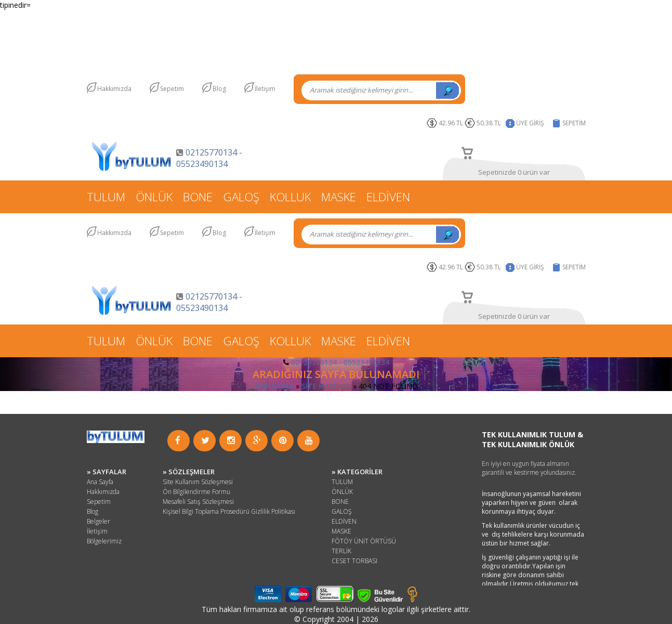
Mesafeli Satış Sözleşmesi (198, 502)
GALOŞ (241, 197)
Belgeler (98, 521)
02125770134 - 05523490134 (209, 158)
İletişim (265, 89)
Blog (219, 89)
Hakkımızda (114, 89)
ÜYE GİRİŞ (530, 123)
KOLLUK (290, 197)
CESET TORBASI (354, 561)
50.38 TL (490, 123)
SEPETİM (574, 123)
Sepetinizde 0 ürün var (514, 172)
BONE (198, 197)
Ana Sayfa (100, 482)
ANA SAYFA (274, 386)
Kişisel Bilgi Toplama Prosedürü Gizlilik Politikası (229, 511)
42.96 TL (451, 123)
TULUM (106, 197)
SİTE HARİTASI (326, 386)
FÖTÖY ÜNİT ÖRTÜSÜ (364, 541)
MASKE (339, 197)
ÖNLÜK (154, 197)
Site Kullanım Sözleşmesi (198, 482)
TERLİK (341, 551)
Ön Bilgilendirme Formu (196, 492)
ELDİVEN (388, 197)
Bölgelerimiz (104, 541)
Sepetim (172, 89)
